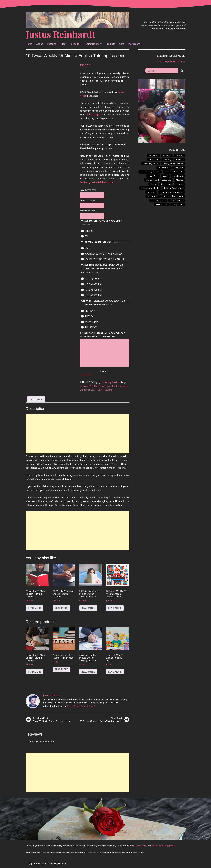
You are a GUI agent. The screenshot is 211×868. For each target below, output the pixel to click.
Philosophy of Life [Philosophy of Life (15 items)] (150, 188)
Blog (63, 44)
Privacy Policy (140, 846)
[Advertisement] (78, 434)
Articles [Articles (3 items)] (179, 156)
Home (29, 44)
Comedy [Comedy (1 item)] (167, 160)
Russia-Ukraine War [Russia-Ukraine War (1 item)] (173, 196)
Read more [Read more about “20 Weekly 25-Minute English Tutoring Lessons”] (61, 608)
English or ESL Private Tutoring (96, 390)
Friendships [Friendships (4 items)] (164, 168)
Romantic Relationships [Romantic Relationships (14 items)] (172, 192)
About (39, 44)
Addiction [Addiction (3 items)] (154, 156)
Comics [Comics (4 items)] (180, 160)
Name (88, 190)
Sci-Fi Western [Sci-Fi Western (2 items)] (158, 200)
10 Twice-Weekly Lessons (93, 386)
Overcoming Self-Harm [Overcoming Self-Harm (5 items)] (172, 184)
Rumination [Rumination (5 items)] (153, 196)
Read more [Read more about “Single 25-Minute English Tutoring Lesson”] (115, 672)
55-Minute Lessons (117, 386)
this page (93, 115)
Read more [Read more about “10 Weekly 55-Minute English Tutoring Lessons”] (35, 672)
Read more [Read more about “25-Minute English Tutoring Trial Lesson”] (61, 669)
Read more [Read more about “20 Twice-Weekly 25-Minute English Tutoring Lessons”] (115, 608)
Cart (122, 44)
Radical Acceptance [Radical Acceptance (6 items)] (174, 188)
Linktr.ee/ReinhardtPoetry (172, 62)
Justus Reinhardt (60, 34)
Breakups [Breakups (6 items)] (154, 160)
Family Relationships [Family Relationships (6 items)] (173, 164)
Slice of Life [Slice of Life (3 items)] (162, 204)
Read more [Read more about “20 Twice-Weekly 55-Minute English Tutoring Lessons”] (88, 608)
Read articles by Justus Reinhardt (81, 706)
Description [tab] (36, 399)
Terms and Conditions (163, 846)
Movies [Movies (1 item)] (180, 180)
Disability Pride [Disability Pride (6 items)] (151, 164)
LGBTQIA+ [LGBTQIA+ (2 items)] (153, 176)
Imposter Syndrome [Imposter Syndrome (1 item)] (150, 172)
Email (88, 200)
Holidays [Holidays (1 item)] (179, 168)
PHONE (88, 210)
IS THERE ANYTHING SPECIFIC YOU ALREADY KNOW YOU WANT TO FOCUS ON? (102, 335)
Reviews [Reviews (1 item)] (151, 192)
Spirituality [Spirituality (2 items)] (178, 204)
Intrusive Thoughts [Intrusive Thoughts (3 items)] (174, 172)
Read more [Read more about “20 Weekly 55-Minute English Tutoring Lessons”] (35, 608)
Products (110, 44)
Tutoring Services (111, 382)
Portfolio (74, 44)
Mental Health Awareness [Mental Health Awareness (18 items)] (158, 180)
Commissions (92, 44)
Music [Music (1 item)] (153, 184)
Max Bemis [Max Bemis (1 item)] (178, 176)
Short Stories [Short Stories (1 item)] (177, 200)
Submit (104, 371)
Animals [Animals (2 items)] (167, 156)
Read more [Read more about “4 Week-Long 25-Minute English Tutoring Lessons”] (88, 672)
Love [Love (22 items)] (165, 176)
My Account (134, 44)
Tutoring (52, 44)
